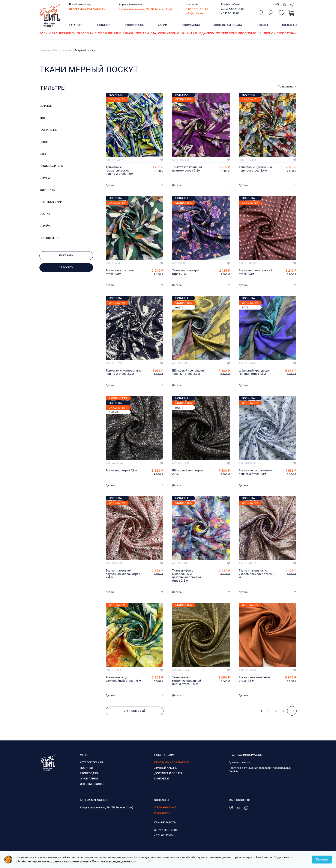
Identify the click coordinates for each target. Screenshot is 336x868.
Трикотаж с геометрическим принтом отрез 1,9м (120, 171)
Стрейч (45, 226)
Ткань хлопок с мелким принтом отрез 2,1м (256, 476)
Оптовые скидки (92, 789)
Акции (163, 25)
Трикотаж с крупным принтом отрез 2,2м (188, 169)
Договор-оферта (239, 767)
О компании (191, 25)
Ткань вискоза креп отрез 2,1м (187, 272)
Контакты (289, 25)
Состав (45, 214)
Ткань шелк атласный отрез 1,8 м (255, 684)
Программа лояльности (172, 767)
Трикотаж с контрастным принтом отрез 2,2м (122, 375)
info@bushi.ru (194, 13)
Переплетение (50, 238)
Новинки (104, 25)
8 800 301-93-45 (197, 9)
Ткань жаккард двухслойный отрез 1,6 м (122, 685)
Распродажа (134, 25)
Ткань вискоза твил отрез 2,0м (120, 272)
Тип (42, 118)
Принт (44, 142)
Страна (45, 178)
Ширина (47, 190)
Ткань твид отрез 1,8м (122, 475)
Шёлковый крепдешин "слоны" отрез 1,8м (255, 373)
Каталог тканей (91, 767)
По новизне (286, 86)
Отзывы (262, 25)
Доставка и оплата (228, 25)
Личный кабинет (167, 773)
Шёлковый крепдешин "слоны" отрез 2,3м (188, 373)
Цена (46, 106)
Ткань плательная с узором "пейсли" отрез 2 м (256, 578)
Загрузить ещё (135, 716)
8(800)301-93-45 (250, 33)
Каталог (76, 25)
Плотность (51, 202)
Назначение (48, 130)
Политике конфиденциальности (114, 861)
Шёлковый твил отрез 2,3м (188, 476)
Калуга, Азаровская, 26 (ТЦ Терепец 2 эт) (146, 9)
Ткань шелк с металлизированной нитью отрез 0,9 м (187, 685)
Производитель (51, 166)
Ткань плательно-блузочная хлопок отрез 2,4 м (123, 578)
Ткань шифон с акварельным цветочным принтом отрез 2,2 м (187, 580)
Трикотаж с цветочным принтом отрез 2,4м (256, 169)
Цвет (43, 154)
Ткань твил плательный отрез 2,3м (256, 272)
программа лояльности (87, 9)
